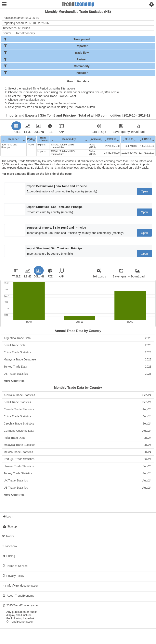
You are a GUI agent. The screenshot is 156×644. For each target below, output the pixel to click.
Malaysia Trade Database (77, 361)
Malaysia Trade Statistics (77, 446)
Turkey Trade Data (77, 368)
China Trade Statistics (77, 354)
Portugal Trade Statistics (77, 460)
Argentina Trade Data (77, 339)
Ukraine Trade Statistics (77, 467)
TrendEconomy (25, 33)
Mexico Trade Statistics (77, 453)
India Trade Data (77, 439)
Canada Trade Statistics (77, 410)
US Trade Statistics (77, 375)
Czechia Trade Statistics (77, 425)
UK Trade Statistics (77, 482)
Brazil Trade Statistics (77, 403)
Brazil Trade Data (77, 346)
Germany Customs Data (77, 432)
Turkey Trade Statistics (77, 475)
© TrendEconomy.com (20, 623)
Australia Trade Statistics (77, 396)
